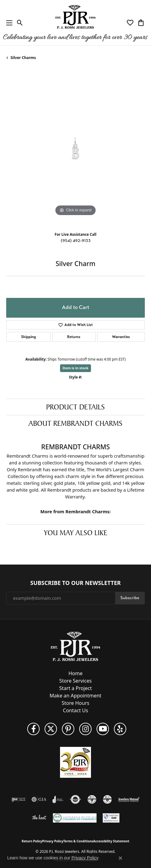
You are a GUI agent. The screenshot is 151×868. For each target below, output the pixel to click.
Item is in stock (75, 368)
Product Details (75, 407)
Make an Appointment (75, 696)
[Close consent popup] (120, 858)
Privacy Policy (53, 841)
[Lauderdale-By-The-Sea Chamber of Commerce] (75, 818)
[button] (20, 23)
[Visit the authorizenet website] (75, 799)
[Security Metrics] (111, 818)
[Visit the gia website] (39, 799)
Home (75, 673)
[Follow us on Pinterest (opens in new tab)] (68, 729)
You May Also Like (76, 533)
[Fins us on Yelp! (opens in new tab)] (120, 729)
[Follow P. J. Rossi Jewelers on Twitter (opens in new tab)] (51, 729)
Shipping (28, 337)
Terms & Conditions (78, 841)
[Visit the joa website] (58, 799)
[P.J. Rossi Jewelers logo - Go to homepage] (75, 23)
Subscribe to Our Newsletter (75, 583)
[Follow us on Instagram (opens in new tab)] (85, 729)
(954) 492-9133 (76, 241)
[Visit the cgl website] (107, 799)
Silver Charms (23, 58)
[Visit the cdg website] (92, 799)
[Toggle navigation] (8, 23)
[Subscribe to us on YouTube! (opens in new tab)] (103, 729)
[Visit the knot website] (39, 818)
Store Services (76, 681)
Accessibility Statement (111, 841)
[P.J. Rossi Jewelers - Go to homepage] (75, 646)
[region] (75, 148)
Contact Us (75, 710)
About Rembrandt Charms (75, 423)
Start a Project (75, 688)
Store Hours (75, 703)
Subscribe (130, 598)
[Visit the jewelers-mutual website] (129, 799)
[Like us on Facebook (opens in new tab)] (33, 729)
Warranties (121, 337)
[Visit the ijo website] (18, 799)
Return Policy (32, 841)
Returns (74, 337)
